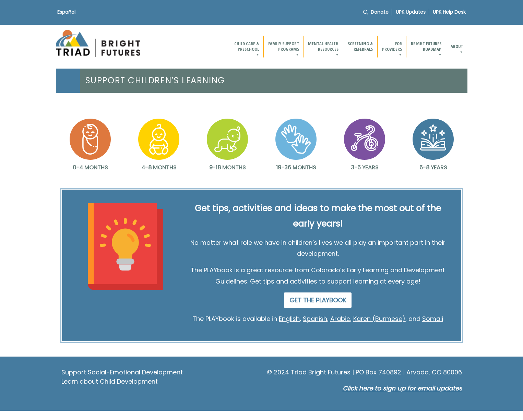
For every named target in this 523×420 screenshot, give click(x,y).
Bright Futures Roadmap (426, 49)
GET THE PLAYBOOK (318, 300)
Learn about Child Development (110, 381)
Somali (433, 319)
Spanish (315, 319)
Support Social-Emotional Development (122, 372)
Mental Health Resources (324, 49)
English (289, 319)
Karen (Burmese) (379, 319)
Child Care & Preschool (247, 49)
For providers (392, 49)
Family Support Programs (284, 49)
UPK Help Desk (449, 12)
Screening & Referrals (360, 46)
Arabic (340, 319)
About (457, 49)
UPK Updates (411, 12)
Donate (380, 12)
